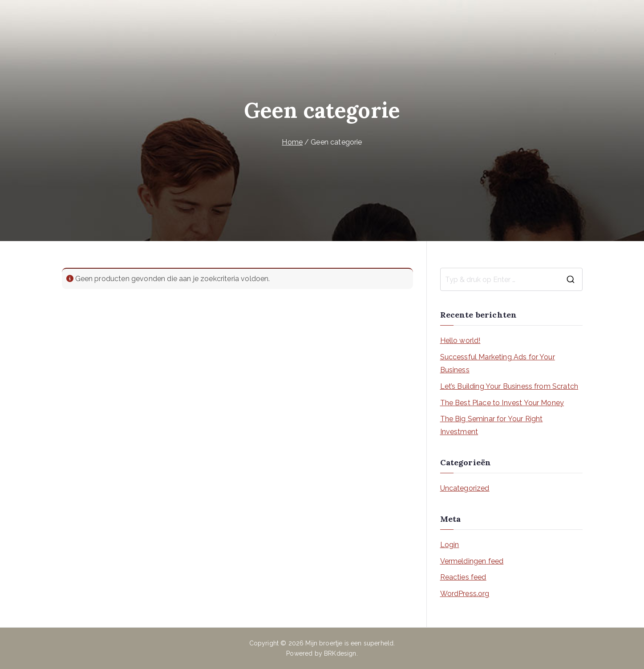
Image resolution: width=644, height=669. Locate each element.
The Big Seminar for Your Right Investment (492, 425)
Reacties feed (463, 577)
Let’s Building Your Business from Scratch (509, 386)
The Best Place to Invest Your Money (502, 403)
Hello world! (460, 341)
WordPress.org (465, 594)
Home (292, 142)
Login (450, 545)
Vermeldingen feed (472, 561)
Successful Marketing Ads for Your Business (498, 363)
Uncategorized (465, 488)
